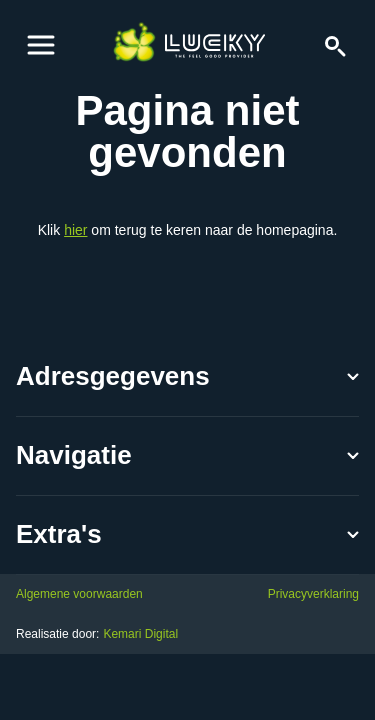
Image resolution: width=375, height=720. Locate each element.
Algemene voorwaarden (79, 594)
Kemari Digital (140, 634)
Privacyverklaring (313, 594)
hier (75, 230)
